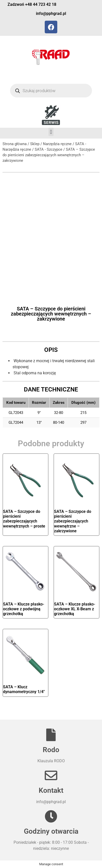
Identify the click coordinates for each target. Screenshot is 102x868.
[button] (51, 132)
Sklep (35, 144)
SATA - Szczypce (48, 149)
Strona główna (15, 144)
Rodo (51, 750)
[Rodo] (51, 735)
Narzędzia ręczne (57, 144)
